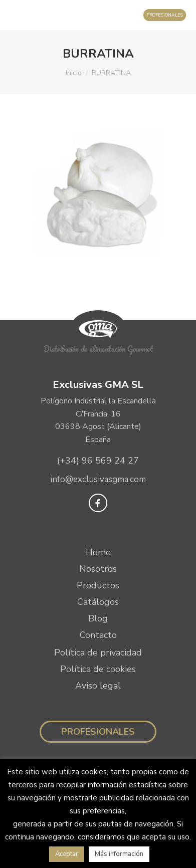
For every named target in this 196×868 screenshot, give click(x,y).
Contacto (98, 635)
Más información (119, 854)
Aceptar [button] (67, 854)
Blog (98, 618)
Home (98, 552)
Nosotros (98, 569)
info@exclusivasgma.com (98, 479)
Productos (98, 585)
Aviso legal (98, 686)
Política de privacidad (98, 653)
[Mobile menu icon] (18, 15)
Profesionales (98, 732)
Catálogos (98, 602)
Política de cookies (98, 669)
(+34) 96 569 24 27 (98, 461)
